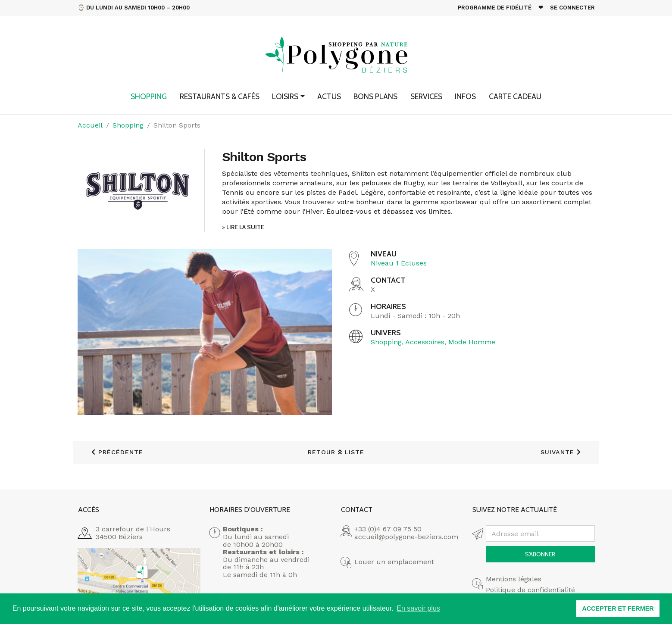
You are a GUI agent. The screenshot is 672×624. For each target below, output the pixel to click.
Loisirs (285, 96)
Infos (465, 96)
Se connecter (572, 8)
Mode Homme (472, 342)
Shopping (149, 96)
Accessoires (425, 342)
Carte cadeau (515, 96)
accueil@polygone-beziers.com (406, 537)
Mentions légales (514, 579)
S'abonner (540, 554)
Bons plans (375, 96)
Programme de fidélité (495, 8)
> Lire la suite (243, 227)
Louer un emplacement (394, 562)
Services (426, 96)
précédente (117, 452)
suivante (561, 452)
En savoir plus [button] (418, 608)
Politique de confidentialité (530, 590)
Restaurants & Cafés (220, 96)
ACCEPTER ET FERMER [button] (618, 608)
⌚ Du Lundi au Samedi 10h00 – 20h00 (134, 8)
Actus (329, 96)
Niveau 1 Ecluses (399, 263)
